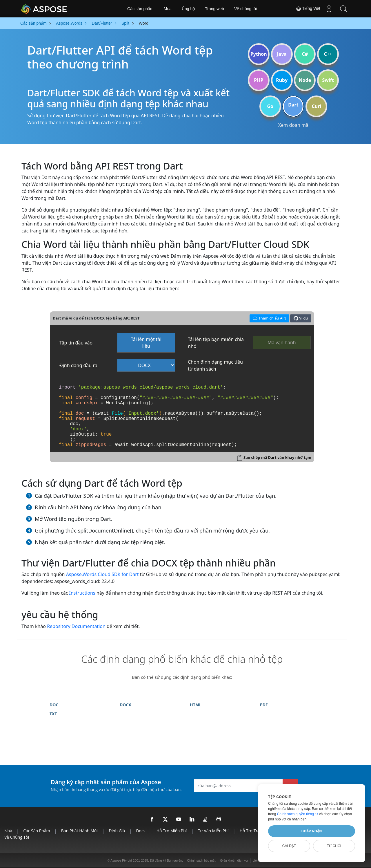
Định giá (117, 831)
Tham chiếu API (269, 318)
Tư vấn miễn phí (213, 831)
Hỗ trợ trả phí (253, 831)
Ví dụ (301, 318)
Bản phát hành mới (79, 831)
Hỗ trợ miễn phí (172, 831)
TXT (53, 714)
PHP (259, 80)
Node (305, 80)
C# (305, 54)
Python (259, 54)
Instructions (82, 593)
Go (270, 106)
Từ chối (334, 846)
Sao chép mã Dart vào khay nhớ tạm (277, 457)
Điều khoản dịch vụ (234, 860)
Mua (168, 9)
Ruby (282, 80)
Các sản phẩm (140, 9)
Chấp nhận (312, 831)
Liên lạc (258, 860)
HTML (196, 705)
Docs (141, 831)
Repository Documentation (76, 626)
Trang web (214, 9)
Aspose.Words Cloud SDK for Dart (102, 574)
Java (282, 54)
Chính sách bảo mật (201, 860)
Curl (316, 106)
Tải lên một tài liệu (146, 343)
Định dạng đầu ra (78, 365)
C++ (328, 54)
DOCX (126, 705)
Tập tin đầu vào (76, 343)
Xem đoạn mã (293, 125)
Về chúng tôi (245, 9)
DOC (54, 705)
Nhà (8, 831)
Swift (328, 80)
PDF (264, 705)
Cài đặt (289, 846)
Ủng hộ (188, 9)
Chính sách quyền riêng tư (298, 814)
